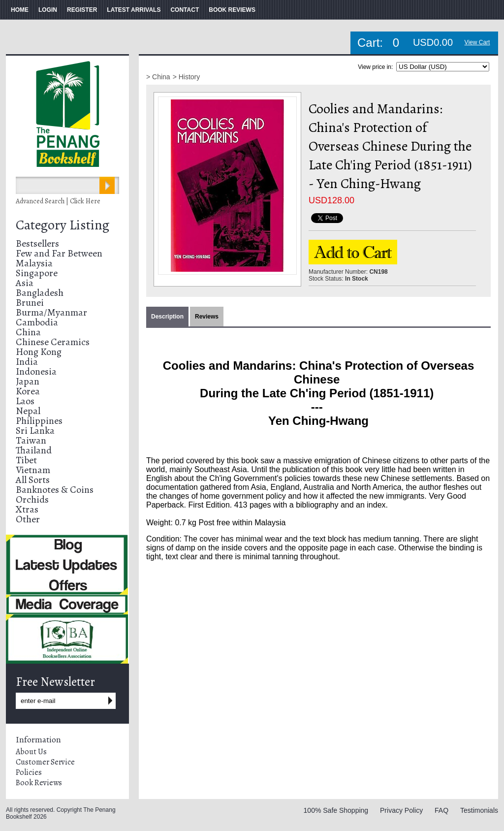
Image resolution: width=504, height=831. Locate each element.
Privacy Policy (401, 810)
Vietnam (33, 470)
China (28, 332)
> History (187, 77)
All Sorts (33, 480)
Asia (25, 283)
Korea (28, 391)
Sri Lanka (35, 431)
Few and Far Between (59, 253)
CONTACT (185, 10)
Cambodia (37, 322)
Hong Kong (39, 352)
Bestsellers (37, 243)
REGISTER (82, 10)
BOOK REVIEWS (232, 10)
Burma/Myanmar (51, 312)
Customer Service (45, 762)
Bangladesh (40, 293)
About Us (31, 752)
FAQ (441, 810)
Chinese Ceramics (53, 342)
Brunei (30, 303)
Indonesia (36, 371)
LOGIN (48, 10)
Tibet (26, 460)
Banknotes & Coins (55, 490)
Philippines (39, 421)
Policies (29, 772)
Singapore (37, 273)
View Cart (477, 42)
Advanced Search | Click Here (58, 201)
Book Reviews (39, 783)
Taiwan (31, 440)
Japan (28, 381)
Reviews (207, 317)
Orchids (32, 499)
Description (167, 317)
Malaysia (34, 263)
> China (158, 77)
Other (28, 519)
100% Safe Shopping (336, 810)
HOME (20, 10)
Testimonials (479, 810)
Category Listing (63, 225)
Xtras (27, 509)
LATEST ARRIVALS (134, 10)
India (27, 362)
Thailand (34, 450)
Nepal (28, 411)
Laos (25, 401)
